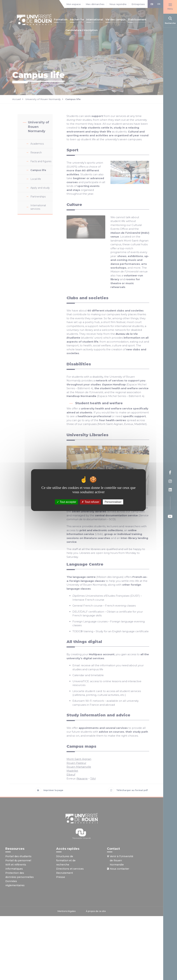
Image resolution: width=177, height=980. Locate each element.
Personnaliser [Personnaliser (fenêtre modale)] (113, 502)
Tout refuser (90, 502)
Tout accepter (66, 502)
